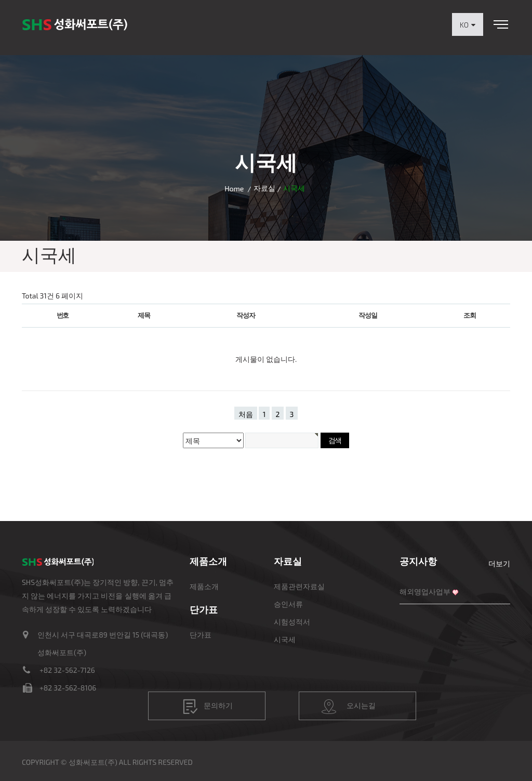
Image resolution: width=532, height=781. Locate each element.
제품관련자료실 (299, 586)
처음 (246, 414)
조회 (469, 315)
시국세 (285, 639)
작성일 (368, 315)
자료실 (264, 188)
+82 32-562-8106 (68, 688)
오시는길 (349, 707)
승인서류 (288, 604)
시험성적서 (292, 622)
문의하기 (208, 707)
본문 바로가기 (0, 0)
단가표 (201, 635)
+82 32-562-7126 (67, 670)
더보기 (499, 563)
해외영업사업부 (425, 591)
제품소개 (204, 586)
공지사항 (418, 561)
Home (234, 188)
